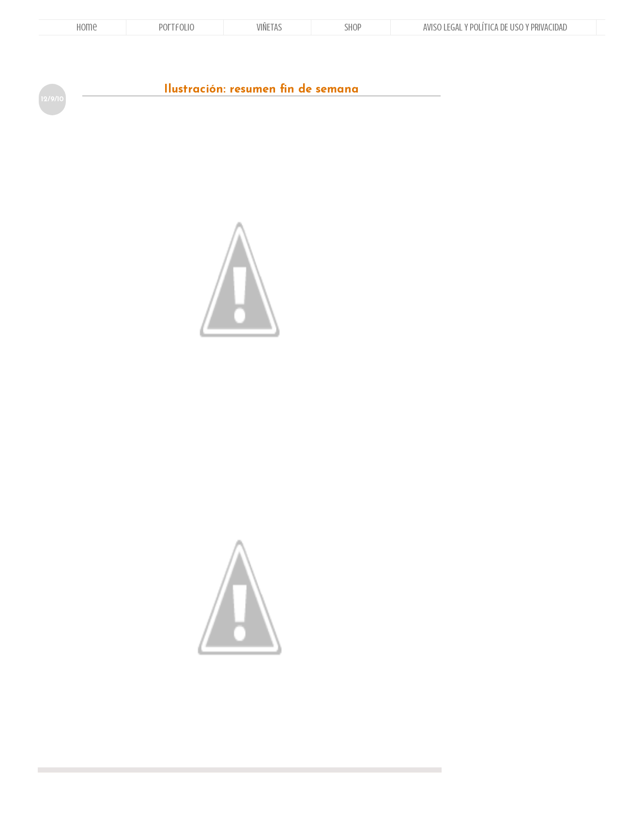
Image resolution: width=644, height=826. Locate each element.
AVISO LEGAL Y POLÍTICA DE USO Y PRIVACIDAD (495, 27)
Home (87, 27)
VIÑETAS (269, 27)
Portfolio (176, 27)
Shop (353, 27)
